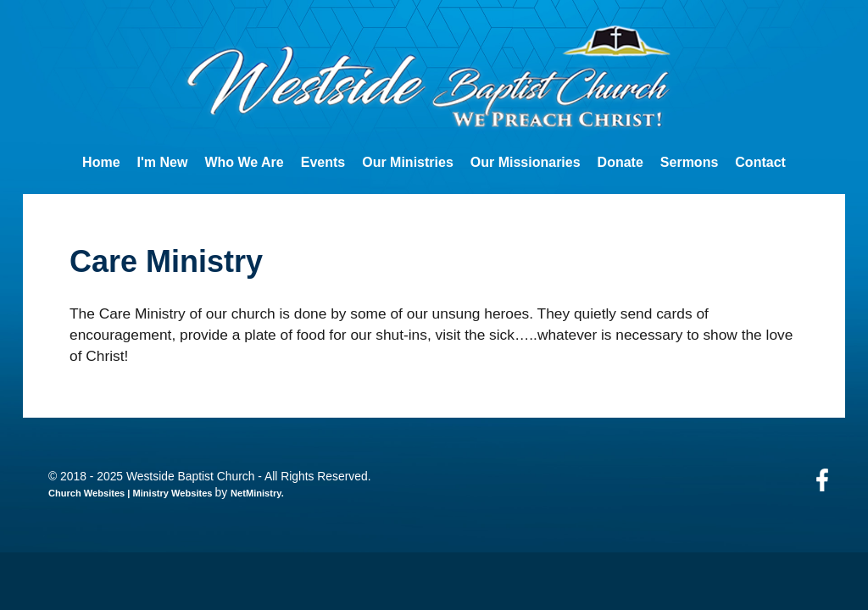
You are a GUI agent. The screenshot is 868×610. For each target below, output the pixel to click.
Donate (620, 162)
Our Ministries (408, 162)
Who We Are (244, 162)
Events (323, 162)
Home (101, 162)
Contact (760, 162)
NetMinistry (256, 493)
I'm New (163, 162)
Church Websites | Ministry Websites (132, 493)
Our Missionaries (526, 162)
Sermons (689, 162)
